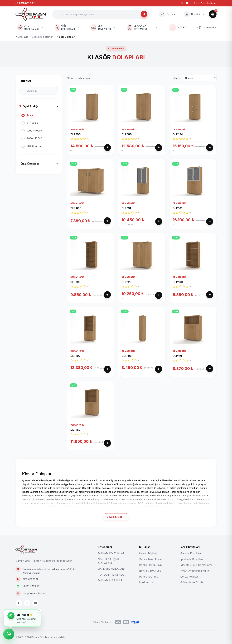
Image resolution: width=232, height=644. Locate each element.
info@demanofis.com (34, 593)
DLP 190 (75, 134)
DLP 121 (177, 363)
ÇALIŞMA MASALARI (111, 569)
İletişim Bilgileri (148, 553)
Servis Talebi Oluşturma (205, 3)
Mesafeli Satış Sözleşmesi (196, 565)
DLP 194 (178, 134)
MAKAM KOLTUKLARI (112, 553)
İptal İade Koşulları (192, 559)
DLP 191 (126, 216)
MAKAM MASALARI (111, 580)
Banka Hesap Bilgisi (151, 565)
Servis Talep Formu (151, 559)
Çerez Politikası (190, 577)
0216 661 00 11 (30, 579)
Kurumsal (206, 27)
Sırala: (177, 78)
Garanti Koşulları (191, 553)
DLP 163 (178, 294)
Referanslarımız (149, 577)
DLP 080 (76, 220)
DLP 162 (75, 437)
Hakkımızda (146, 582)
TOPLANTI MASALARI (112, 575)
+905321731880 (31, 586)
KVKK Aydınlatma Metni (195, 571)
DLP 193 (75, 294)
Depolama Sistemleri (43, 37)
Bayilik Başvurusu (150, 571)
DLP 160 (127, 134)
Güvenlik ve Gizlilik (192, 582)
